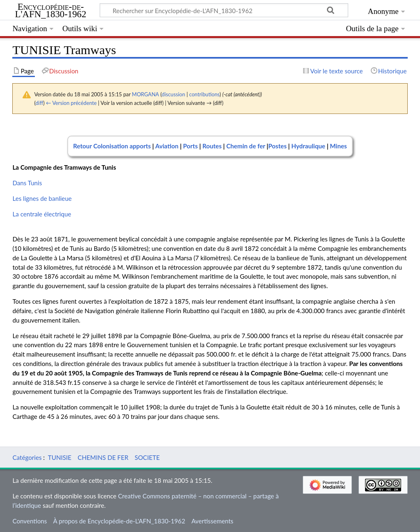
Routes (212, 146)
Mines (338, 146)
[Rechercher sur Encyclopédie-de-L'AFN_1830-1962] (224, 10)
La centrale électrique (42, 214)
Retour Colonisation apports (112, 146)
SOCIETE (147, 457)
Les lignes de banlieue (42, 198)
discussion (173, 94)
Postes (278, 146)
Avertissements (212, 521)
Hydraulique (308, 146)
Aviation (167, 146)
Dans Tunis (27, 183)
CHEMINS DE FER (103, 457)
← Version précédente (71, 103)
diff (39, 103)
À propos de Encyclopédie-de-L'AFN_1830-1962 (119, 521)
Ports (190, 146)
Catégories (27, 457)
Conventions (30, 521)
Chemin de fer (246, 146)
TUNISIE (60, 457)
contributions (204, 94)
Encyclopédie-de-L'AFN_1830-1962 (51, 11)
